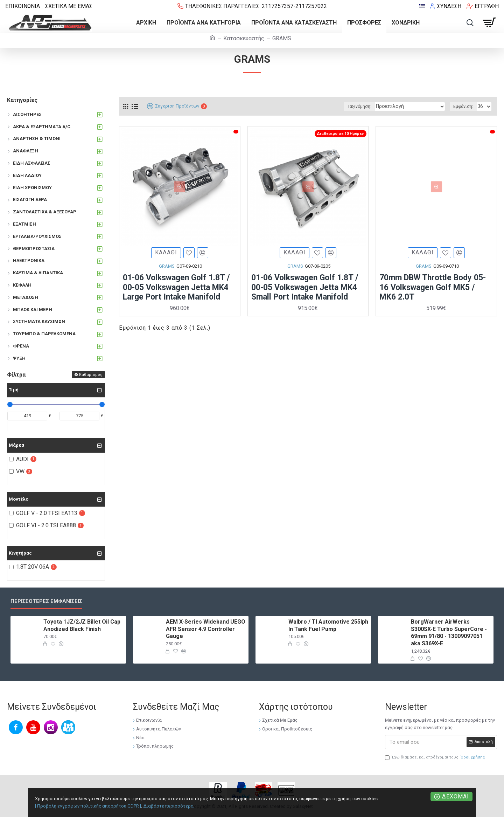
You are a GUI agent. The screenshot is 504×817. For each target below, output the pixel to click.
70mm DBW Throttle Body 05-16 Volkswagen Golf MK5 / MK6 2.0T (433, 288)
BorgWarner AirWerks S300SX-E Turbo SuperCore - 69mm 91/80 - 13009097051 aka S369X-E (449, 633)
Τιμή (14, 390)
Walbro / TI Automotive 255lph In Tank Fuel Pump (328, 625)
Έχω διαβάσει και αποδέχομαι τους (436, 757)
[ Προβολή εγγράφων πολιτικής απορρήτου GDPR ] (88, 806)
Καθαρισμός (91, 375)
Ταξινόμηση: (372, 107)
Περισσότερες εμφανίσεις (46, 601)
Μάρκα (16, 445)
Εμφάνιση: (464, 107)
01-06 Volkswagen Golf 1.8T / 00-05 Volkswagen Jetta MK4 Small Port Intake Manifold (305, 288)
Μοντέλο (19, 499)
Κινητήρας (20, 553)
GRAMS (167, 267)
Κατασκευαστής (244, 38)
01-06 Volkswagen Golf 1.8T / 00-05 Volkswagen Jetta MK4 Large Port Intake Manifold (176, 288)
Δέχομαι (456, 797)
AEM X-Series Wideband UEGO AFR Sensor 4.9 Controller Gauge (206, 629)
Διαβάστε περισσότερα (168, 806)
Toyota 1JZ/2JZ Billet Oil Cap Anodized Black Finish (82, 625)
